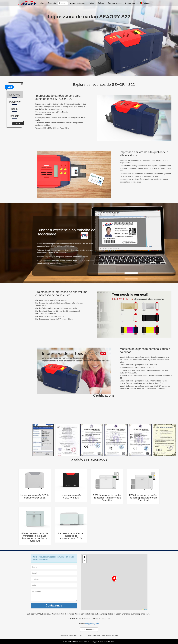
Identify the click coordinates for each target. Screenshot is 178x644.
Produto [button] (63, 3)
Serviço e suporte (115, 3)
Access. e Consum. (78, 3)
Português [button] (146, 3)
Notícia (92, 3)
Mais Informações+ (89, 630)
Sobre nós (52, 3)
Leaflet (145, 609)
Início (42, 3)
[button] (114, 579)
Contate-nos (130, 3)
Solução (101, 3)
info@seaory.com (92, 624)
